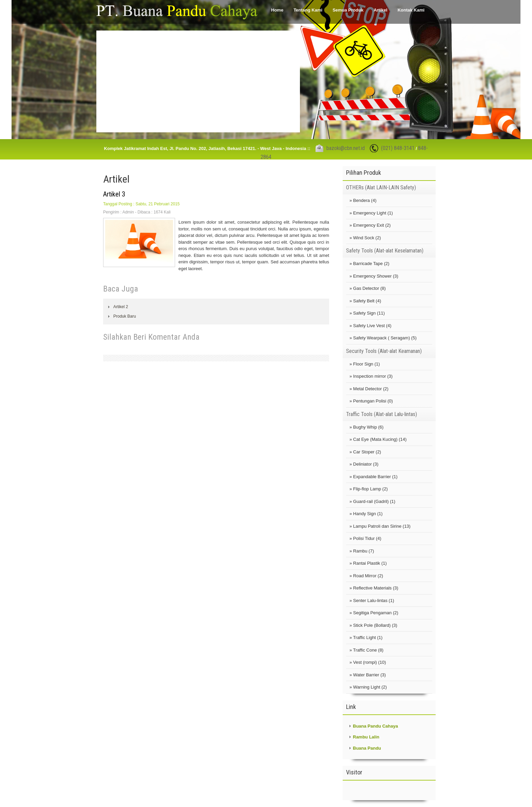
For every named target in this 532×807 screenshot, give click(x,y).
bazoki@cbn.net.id (346, 148)
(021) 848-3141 (398, 148)
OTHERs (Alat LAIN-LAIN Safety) (381, 187)
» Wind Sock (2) (365, 238)
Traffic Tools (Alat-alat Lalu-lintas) (382, 414)
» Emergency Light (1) (371, 213)
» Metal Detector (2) (369, 389)
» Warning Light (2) (368, 687)
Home (277, 10)
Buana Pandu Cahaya (375, 726)
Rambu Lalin (366, 737)
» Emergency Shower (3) (374, 276)
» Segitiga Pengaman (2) (374, 613)
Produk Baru (125, 316)
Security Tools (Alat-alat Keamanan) (384, 351)
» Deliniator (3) (364, 464)
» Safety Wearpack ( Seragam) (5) (383, 338)
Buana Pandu (367, 748)
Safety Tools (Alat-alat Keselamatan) (385, 251)
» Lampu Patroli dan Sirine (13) (380, 526)
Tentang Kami (308, 10)
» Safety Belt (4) (365, 301)
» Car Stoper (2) (365, 452)
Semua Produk (348, 10)
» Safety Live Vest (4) (370, 326)
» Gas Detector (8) (368, 288)
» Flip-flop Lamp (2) (369, 489)
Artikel (380, 10)
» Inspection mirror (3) (371, 376)
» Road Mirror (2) (366, 576)
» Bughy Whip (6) (366, 427)
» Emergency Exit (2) (370, 225)
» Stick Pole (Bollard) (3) (373, 625)
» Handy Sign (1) (366, 514)
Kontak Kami (411, 10)
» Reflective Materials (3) (374, 588)
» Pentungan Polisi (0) (371, 401)
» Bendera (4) (363, 200)
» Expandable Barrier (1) (374, 477)
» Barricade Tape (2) (369, 264)
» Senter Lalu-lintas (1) (372, 600)
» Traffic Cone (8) (366, 650)
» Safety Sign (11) (367, 313)
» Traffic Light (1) (366, 637)
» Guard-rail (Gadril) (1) (372, 501)
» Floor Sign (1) (365, 364)
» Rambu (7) (362, 551)
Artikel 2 (121, 307)
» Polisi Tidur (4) (365, 538)
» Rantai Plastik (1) (368, 563)
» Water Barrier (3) (368, 675)
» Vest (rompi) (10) (368, 662)
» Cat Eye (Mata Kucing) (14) (378, 439)
